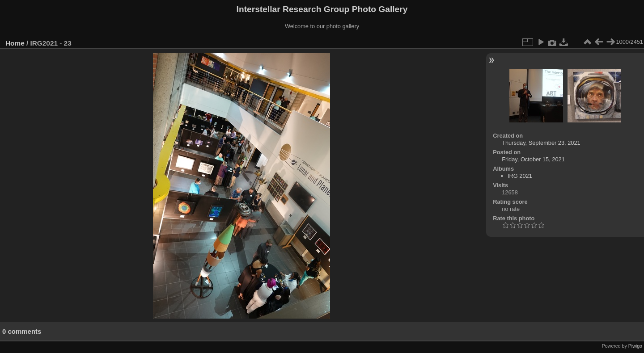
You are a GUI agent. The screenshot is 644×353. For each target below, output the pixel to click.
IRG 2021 (520, 176)
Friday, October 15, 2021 (533, 159)
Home (15, 43)
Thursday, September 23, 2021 (541, 143)
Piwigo (635, 346)
